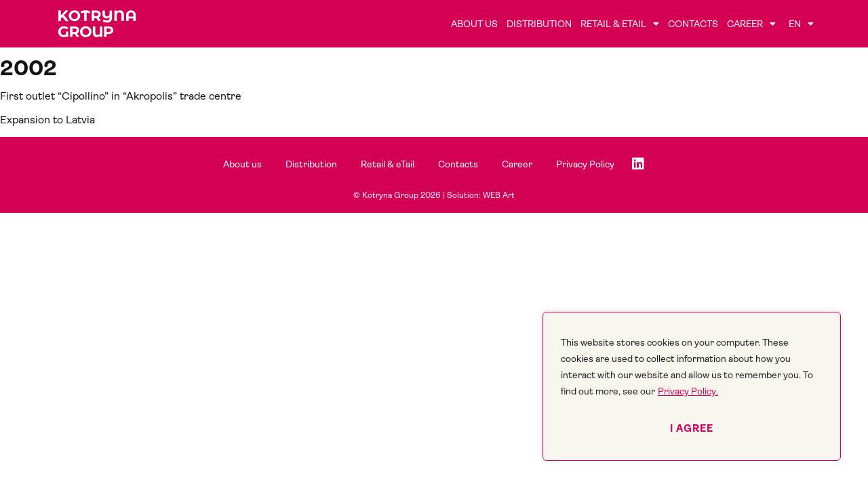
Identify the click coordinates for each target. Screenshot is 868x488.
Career (751, 24)
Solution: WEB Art (481, 195)
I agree (692, 428)
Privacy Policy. (688, 391)
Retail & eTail (620, 24)
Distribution (539, 24)
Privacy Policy (585, 164)
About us (474, 24)
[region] (692, 386)
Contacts (693, 24)
